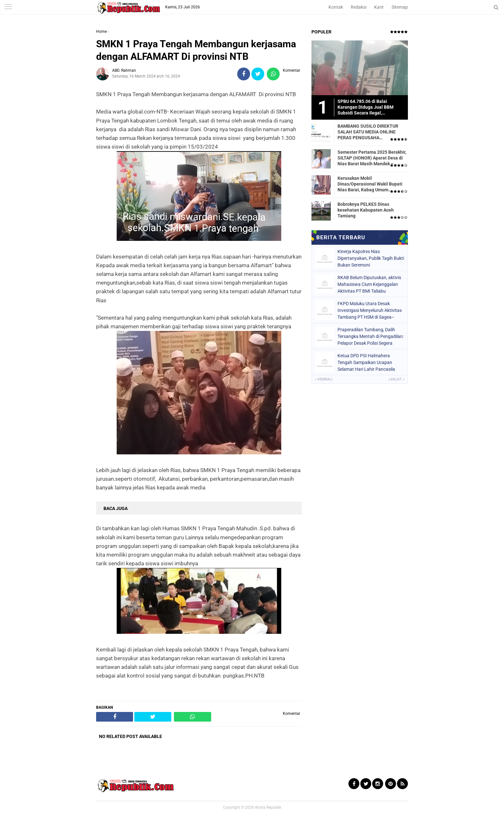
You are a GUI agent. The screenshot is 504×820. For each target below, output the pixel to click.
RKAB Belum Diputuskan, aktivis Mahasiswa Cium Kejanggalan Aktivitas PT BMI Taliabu (369, 284)
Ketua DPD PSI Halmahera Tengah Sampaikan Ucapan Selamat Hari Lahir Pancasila (366, 362)
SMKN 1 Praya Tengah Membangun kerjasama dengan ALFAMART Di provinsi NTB (196, 50)
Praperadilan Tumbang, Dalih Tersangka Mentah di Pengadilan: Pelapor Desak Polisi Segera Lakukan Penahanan (371, 336)
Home (101, 32)
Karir (379, 7)
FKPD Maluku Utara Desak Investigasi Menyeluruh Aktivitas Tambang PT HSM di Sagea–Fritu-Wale (370, 310)
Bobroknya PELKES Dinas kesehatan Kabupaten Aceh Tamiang (366, 210)
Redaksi (359, 7)
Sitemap (400, 7)
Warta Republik (268, 807)
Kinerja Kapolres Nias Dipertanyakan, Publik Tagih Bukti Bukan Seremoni (371, 258)
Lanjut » (396, 379)
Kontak (336, 7)
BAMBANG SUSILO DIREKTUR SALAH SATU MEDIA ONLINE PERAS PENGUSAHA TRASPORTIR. (368, 132)
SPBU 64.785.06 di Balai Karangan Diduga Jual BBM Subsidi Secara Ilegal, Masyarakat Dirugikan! (365, 107)
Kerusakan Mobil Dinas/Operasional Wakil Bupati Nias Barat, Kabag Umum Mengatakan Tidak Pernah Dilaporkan (370, 184)
